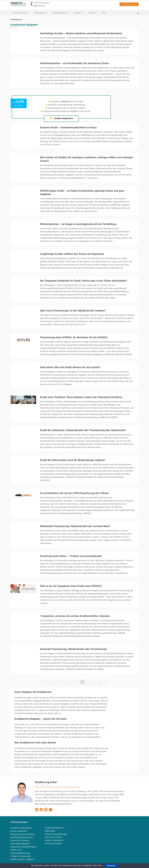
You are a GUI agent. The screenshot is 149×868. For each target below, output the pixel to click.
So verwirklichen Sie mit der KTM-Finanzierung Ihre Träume (74, 493)
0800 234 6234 (39, 6)
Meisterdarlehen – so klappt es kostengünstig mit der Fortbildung (78, 224)
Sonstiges (93, 13)
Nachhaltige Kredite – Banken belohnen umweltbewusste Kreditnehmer (81, 33)
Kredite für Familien (20, 840)
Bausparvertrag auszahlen (23, 834)
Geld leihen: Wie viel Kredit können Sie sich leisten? (70, 367)
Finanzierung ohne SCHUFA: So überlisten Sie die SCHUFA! (74, 337)
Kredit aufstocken (19, 831)
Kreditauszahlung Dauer (22, 837)
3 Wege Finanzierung (20, 856)
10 (100, 682)
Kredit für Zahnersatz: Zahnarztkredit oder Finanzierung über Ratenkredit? (83, 430)
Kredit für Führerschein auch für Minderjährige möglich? (73, 460)
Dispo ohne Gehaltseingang (24, 847)
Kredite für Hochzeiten (21, 828)
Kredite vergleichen (21, 13)
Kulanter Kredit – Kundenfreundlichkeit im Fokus (68, 127)
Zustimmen (111, 866)
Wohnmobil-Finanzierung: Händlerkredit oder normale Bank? (75, 526)
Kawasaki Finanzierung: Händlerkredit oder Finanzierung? (74, 649)
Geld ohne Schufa (53, 837)
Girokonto (78, 13)
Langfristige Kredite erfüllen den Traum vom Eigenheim (72, 254)
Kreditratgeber (41, 13)
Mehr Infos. (98, 865)
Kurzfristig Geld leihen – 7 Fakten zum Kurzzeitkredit (71, 556)
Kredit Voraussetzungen (56, 834)
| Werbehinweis (16, 20)
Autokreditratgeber (61, 13)
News (104, 13)
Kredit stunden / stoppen (22, 859)
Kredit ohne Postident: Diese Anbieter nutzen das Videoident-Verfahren (81, 397)
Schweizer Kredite (53, 843)
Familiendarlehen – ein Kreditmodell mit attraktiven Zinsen (74, 63)
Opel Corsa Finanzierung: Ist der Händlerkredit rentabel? (73, 311)
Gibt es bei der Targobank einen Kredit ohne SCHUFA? (71, 586)
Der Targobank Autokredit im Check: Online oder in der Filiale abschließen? (84, 281)
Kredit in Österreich (54, 840)
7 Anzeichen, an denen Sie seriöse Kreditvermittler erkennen (75, 616)
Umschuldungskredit (20, 844)
